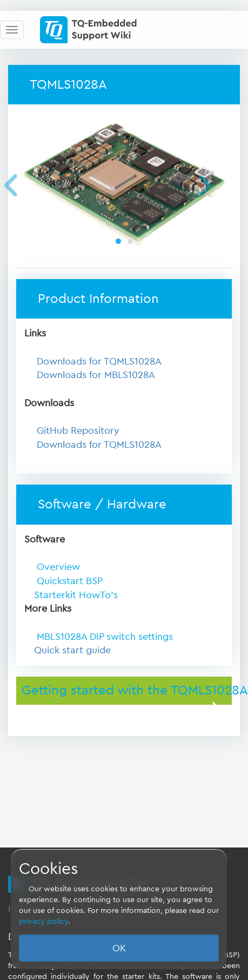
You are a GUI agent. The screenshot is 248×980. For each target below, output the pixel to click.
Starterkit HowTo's (76, 595)
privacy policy (43, 922)
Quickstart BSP (68, 581)
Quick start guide (72, 650)
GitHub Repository (78, 431)
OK (119, 948)
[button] (27, 185)
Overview (57, 567)
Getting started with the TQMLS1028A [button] (127, 691)
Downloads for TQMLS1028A (99, 361)
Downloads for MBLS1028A (96, 375)
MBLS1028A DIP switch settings (105, 637)
